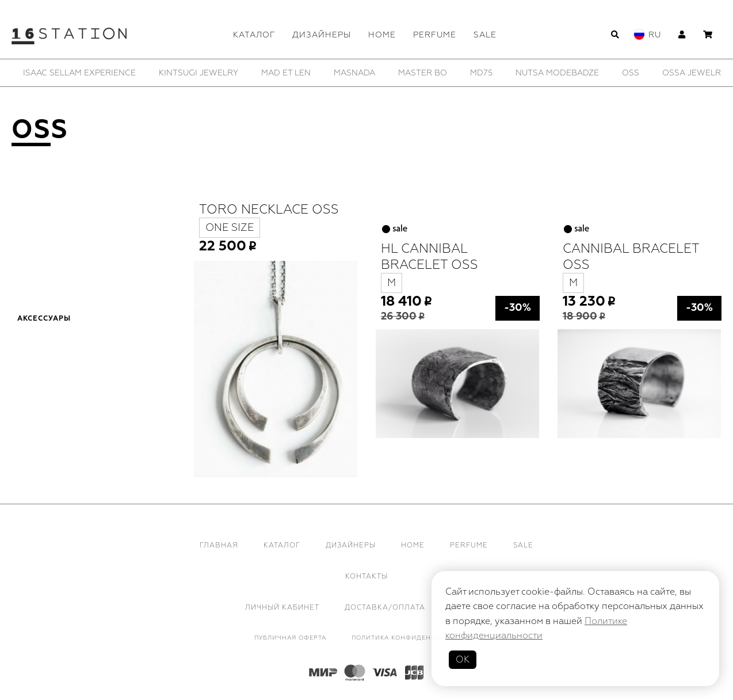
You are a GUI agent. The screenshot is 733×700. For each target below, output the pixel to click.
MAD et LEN (286, 73)
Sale (485, 35)
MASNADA (354, 73)
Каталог (254, 35)
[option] (79, 73)
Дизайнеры (322, 35)
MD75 (481, 73)
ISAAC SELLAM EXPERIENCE (79, 73)
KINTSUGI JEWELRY (198, 73)
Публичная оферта (290, 638)
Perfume (435, 35)
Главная (219, 545)
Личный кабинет (282, 608)
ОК (463, 660)
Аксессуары (44, 319)
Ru (655, 35)
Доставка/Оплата (385, 608)
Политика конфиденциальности (415, 638)
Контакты (367, 577)
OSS (631, 73)
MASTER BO (423, 73)
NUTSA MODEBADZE (557, 73)
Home (382, 35)
